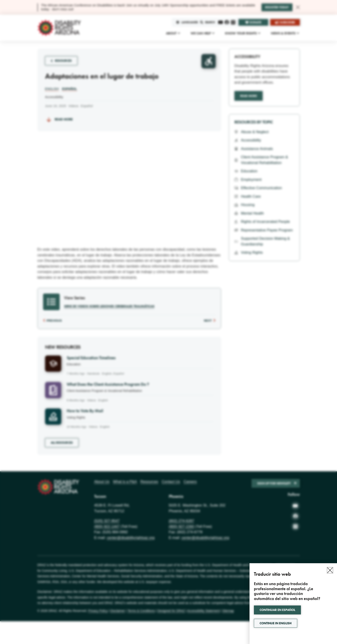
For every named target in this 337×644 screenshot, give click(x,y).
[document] (168, 322)
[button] (330, 570)
